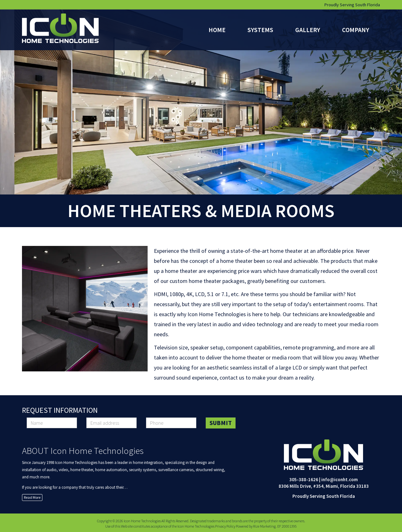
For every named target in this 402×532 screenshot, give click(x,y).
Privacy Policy (225, 526)
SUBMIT (221, 423)
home (217, 30)
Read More (32, 497)
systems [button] (260, 30)
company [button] (356, 30)
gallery (308, 30)
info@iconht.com (340, 479)
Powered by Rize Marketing (256, 526)
